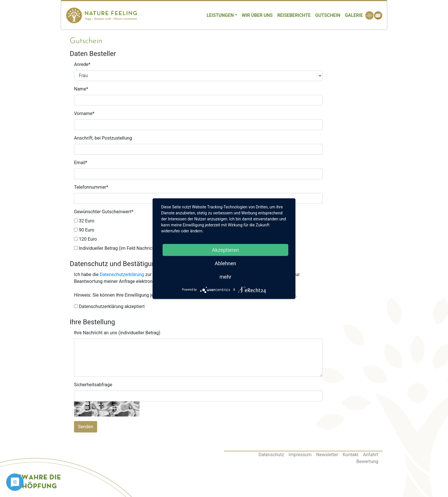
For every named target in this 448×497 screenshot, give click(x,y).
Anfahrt (371, 455)
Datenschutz (271, 455)
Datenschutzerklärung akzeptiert (109, 306)
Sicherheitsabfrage (93, 385)
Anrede (82, 64)
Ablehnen (225, 263)
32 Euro (84, 221)
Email (81, 163)
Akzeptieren (226, 250)
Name (81, 89)
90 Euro (84, 230)
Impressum (300, 455)
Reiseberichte (294, 15)
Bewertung (367, 461)
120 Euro (85, 239)
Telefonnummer (91, 187)
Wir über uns (257, 15)
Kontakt (351, 455)
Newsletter (327, 455)
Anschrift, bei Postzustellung (103, 138)
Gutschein (328, 15)
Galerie (354, 15)
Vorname (84, 113)
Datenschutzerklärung (122, 274)
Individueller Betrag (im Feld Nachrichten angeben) (128, 248)
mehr (225, 276)
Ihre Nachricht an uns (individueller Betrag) (117, 333)
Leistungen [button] (220, 15)
